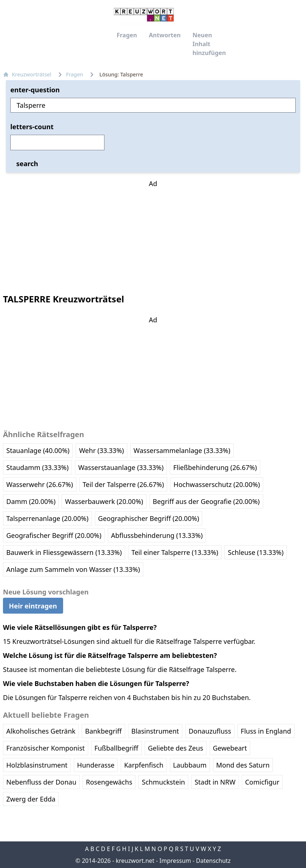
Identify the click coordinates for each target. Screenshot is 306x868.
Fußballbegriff (116, 748)
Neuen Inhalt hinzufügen (209, 44)
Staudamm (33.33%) (37, 467)
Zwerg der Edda (31, 799)
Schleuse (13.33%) (256, 552)
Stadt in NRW (215, 782)
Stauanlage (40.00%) (38, 450)
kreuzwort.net (135, 861)
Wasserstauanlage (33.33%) (121, 467)
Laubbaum (190, 765)
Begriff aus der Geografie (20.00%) (206, 501)
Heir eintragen (33, 606)
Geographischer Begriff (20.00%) (149, 518)
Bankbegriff (103, 731)
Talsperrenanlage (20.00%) (47, 518)
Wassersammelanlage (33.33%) (182, 450)
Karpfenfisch (144, 765)
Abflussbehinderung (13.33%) (157, 535)
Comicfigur (262, 782)
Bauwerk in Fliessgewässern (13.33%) (64, 552)
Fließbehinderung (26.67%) (215, 467)
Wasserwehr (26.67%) (40, 484)
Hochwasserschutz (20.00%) (217, 484)
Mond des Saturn (243, 765)
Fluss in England (266, 731)
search (27, 164)
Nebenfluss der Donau (41, 782)
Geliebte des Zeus (176, 748)
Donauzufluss (210, 731)
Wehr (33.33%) (102, 450)
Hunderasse (96, 765)
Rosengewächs (109, 782)
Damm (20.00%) (31, 501)
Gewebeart (230, 748)
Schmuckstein (163, 782)
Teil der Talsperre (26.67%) (123, 484)
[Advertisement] (153, 235)
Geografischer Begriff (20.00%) (54, 535)
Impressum (175, 861)
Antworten (165, 35)
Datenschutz (213, 861)
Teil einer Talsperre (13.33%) (175, 552)
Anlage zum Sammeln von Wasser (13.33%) (73, 569)
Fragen (127, 35)
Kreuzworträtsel (27, 74)
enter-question (35, 90)
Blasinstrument (155, 731)
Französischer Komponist (46, 748)
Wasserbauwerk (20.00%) (104, 501)
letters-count (32, 127)
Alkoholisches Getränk (41, 731)
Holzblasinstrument (37, 765)
